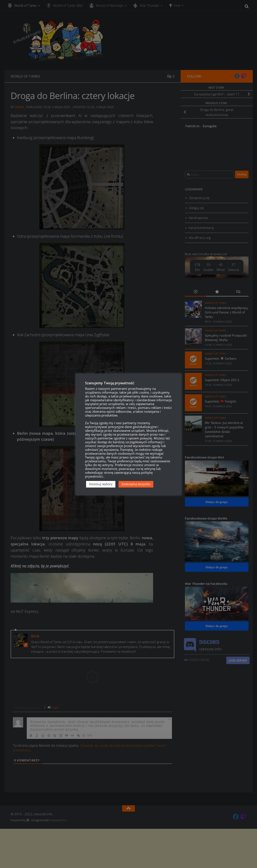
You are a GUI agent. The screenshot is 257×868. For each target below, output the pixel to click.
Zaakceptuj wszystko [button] (136, 484)
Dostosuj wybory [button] (101, 484)
